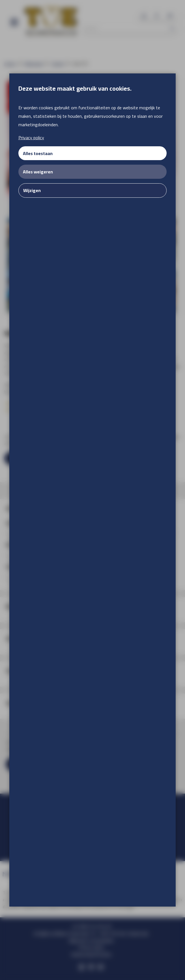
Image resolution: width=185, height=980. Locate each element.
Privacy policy (31, 138)
